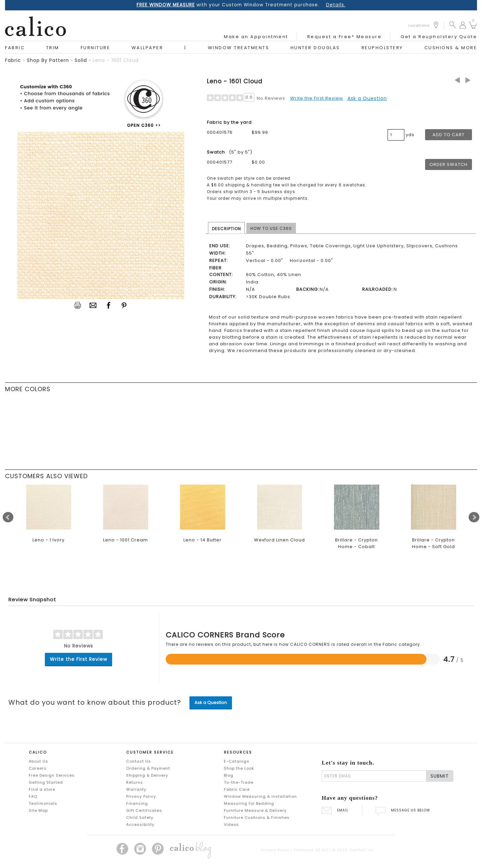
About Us (38, 761)
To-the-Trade (239, 782)
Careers (38, 768)
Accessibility (140, 824)
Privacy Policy (141, 796)
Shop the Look (239, 768)
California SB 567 (311, 850)
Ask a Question (367, 98)
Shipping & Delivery (147, 775)
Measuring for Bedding (249, 803)
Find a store (42, 789)
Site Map (38, 810)
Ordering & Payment (148, 768)
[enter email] (374, 776)
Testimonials (43, 803)
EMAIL (335, 810)
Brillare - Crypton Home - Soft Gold (433, 543)
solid (81, 60)
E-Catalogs (237, 761)
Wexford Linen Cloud (279, 540)
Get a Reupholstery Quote (439, 37)
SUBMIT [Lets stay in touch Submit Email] (440, 776)
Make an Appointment (256, 37)
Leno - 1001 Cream (126, 540)
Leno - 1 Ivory (49, 540)
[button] (453, 25)
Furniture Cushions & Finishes (257, 817)
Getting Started (46, 782)
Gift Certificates (144, 810)
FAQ (33, 796)
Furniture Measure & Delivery (255, 810)
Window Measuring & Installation (260, 796)
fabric (13, 60)
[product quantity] (396, 135)
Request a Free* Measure (345, 37)
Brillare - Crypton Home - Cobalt (356, 543)
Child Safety (140, 817)
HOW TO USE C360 (271, 228)
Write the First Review (317, 98)
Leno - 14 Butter (203, 540)
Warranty (136, 789)
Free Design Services (52, 775)
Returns (135, 782)
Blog (229, 775)
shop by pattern (48, 60)
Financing (137, 803)
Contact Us (139, 761)
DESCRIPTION (226, 229)
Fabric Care (237, 789)
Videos (231, 824)
